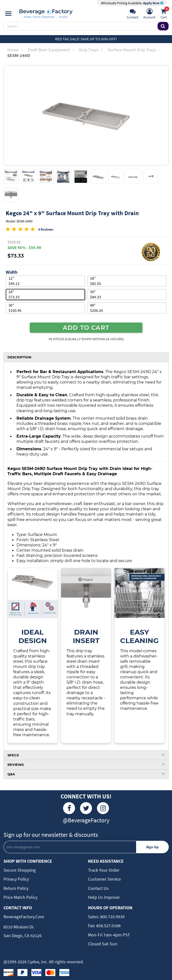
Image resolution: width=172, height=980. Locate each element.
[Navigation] (8, 14)
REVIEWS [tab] (86, 764)
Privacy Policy (16, 878)
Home (15, 50)
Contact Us (98, 887)
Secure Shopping (20, 869)
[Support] (132, 14)
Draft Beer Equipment (51, 50)
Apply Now (153, 3)
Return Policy (16, 887)
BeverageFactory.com (24, 916)
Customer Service (104, 878)
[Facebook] (69, 807)
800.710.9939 (112, 916)
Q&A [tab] (86, 773)
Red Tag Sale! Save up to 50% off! (86, 39)
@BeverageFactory (86, 819)
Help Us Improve (104, 896)
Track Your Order (104, 869)
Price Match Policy (20, 896)
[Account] (149, 14)
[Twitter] (86, 807)
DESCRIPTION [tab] (19, 357)
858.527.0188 (108, 925)
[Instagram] (103, 807)
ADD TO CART (86, 327)
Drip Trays (91, 50)
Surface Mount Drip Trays (134, 50)
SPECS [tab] (86, 754)
